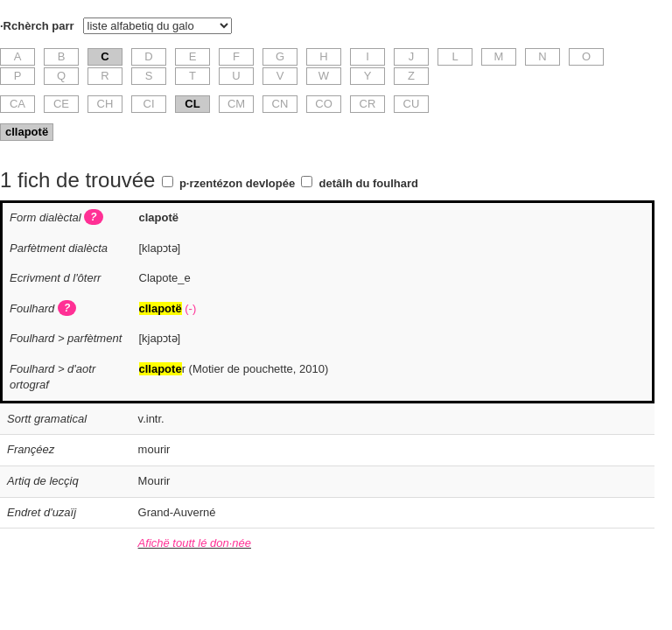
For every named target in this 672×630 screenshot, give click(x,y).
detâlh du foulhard (369, 183)
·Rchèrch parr (37, 26)
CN (280, 104)
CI (149, 104)
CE (61, 104)
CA (17, 104)
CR (368, 104)
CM (236, 104)
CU (412, 104)
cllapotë (27, 132)
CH (105, 104)
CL (192, 104)
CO (324, 104)
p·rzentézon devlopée (237, 183)
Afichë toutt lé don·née (195, 543)
